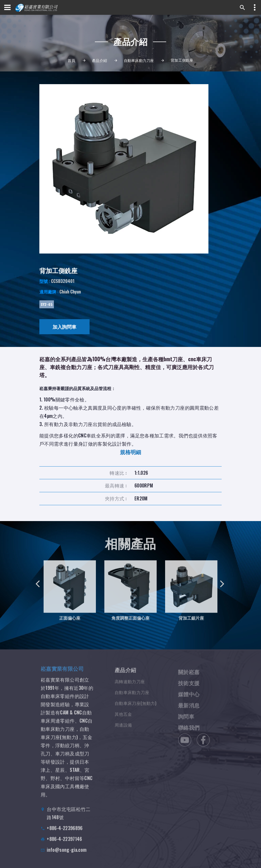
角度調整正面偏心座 (130, 622)
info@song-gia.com (67, 855)
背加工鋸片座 (191, 622)
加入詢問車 (64, 327)
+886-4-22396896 (65, 833)
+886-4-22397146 (64, 844)
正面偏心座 (70, 622)
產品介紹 (99, 60)
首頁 (71, 60)
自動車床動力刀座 (139, 60)
